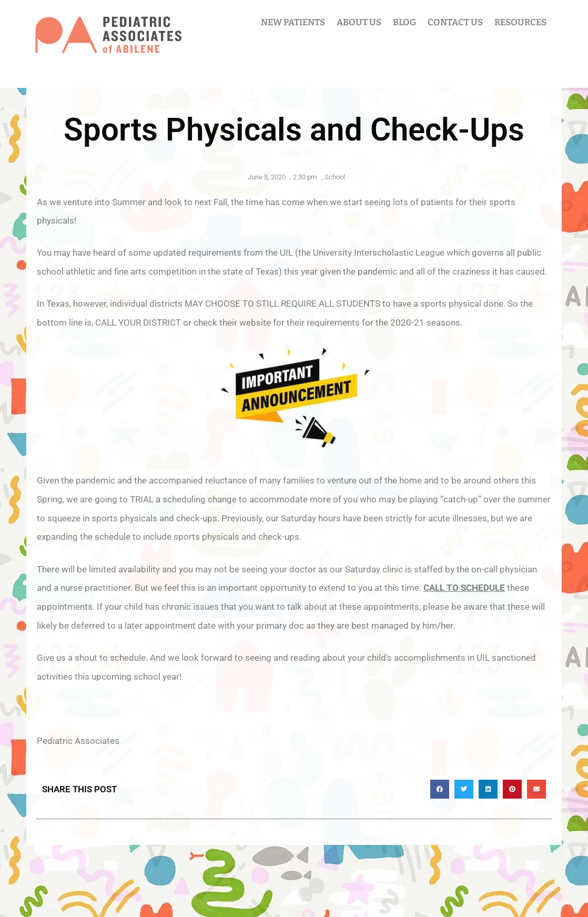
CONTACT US (455, 22)
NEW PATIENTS (293, 22)
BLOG (404, 22)
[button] (440, 789)
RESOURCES (520, 22)
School (335, 177)
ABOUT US (359, 22)
